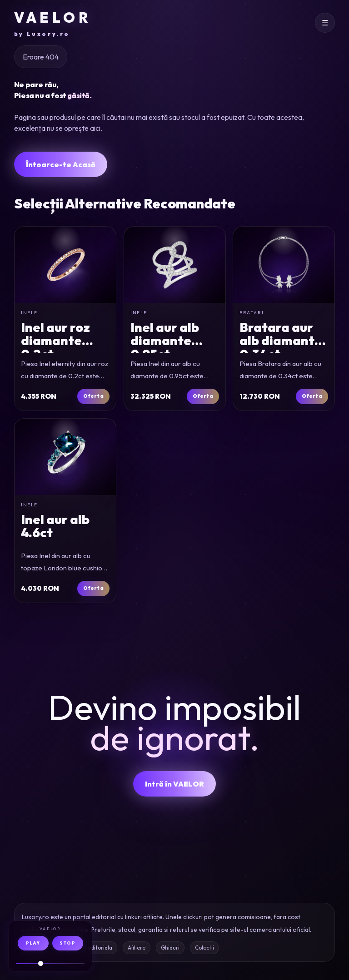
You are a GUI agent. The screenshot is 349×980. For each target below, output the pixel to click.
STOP (67, 943)
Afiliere (137, 948)
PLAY (33, 943)
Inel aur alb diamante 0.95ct (165, 341)
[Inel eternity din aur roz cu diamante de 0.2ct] (65, 265)
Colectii (204, 948)
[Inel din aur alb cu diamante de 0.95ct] (175, 265)
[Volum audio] (50, 963)
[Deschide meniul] (325, 23)
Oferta (93, 396)
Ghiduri (170, 948)
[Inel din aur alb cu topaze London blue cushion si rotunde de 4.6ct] (65, 457)
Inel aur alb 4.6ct (55, 526)
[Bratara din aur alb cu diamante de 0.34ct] (284, 265)
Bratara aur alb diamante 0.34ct (281, 341)
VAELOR (53, 23)
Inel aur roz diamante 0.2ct (55, 341)
